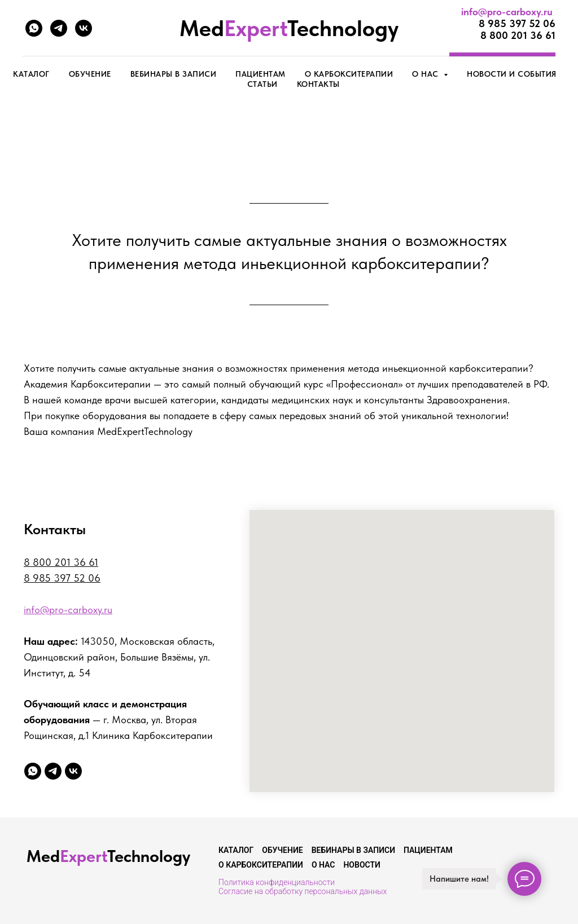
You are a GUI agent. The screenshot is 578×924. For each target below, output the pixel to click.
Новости (362, 865)
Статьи (262, 84)
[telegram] (59, 28)
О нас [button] (426, 74)
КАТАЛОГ (31, 74)
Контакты (318, 84)
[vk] (84, 28)
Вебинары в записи (174, 74)
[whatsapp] (34, 28)
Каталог (236, 850)
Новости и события (512, 74)
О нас (323, 865)
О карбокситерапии (349, 74)
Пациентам (260, 74)
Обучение (90, 74)
